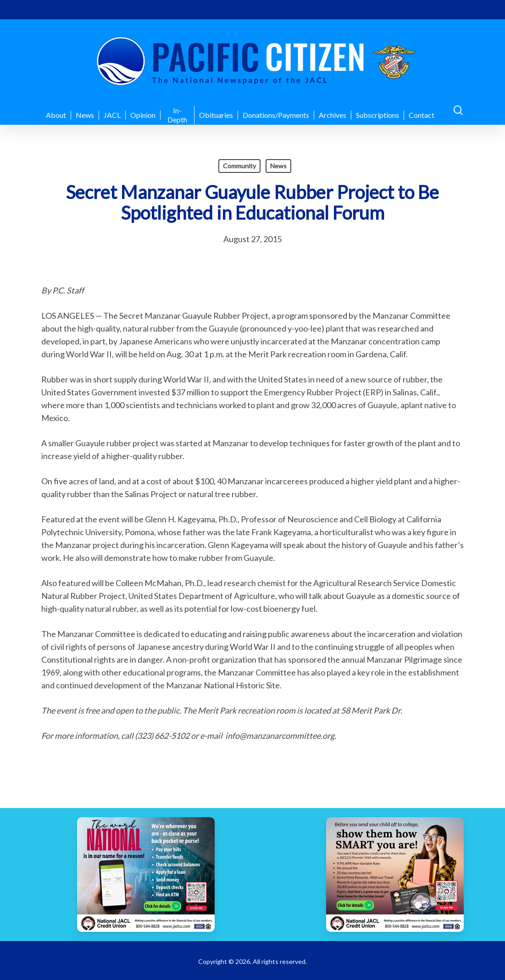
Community (239, 166)
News (278, 166)
